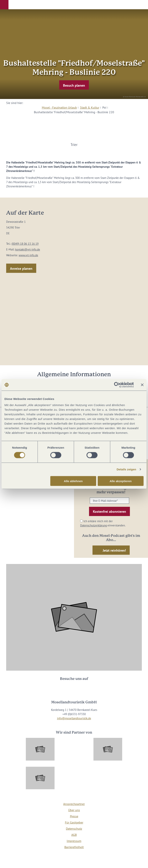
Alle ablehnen (73, 481)
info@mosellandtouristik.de (74, 718)
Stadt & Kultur (90, 107)
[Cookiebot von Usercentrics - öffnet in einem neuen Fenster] (117, 385)
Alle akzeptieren (121, 481)
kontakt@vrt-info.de (28, 249)
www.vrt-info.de (28, 255)
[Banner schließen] (142, 385)
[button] (4, 5)
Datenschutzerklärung (94, 525)
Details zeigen (126, 469)
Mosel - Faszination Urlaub (59, 107)
